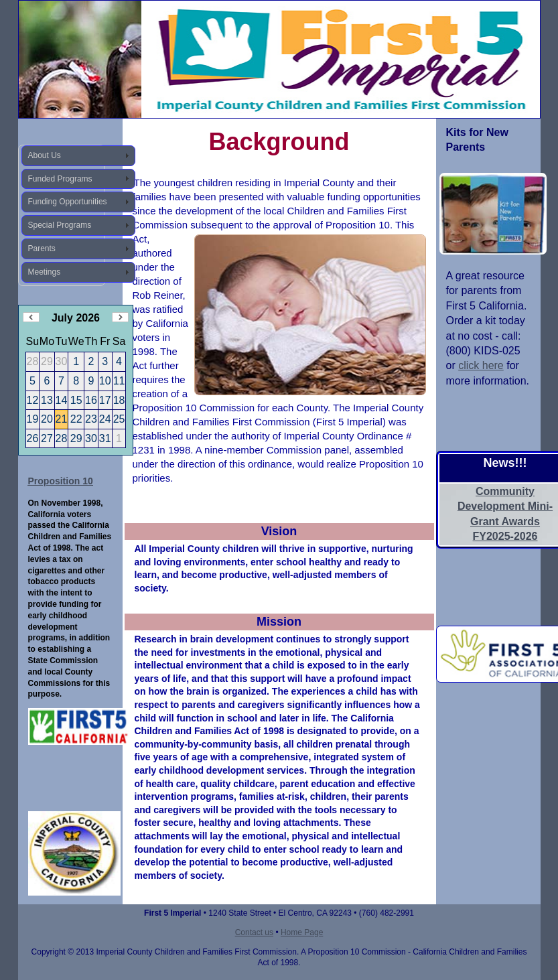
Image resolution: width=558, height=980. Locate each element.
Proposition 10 (61, 481)
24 (105, 419)
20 (47, 419)
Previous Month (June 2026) (31, 317)
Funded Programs (60, 179)
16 (91, 400)
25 (119, 419)
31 (105, 438)
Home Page (302, 932)
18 (119, 400)
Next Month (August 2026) (120, 317)
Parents (42, 249)
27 (47, 438)
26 (33, 438)
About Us (45, 155)
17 (105, 400)
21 (62, 419)
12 (33, 400)
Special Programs (60, 225)
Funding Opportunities (68, 202)
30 (91, 438)
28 (62, 438)
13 (47, 400)
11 (119, 381)
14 (62, 400)
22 (76, 419)
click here (481, 365)
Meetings (45, 272)
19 (33, 419)
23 (91, 419)
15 (76, 400)
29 (76, 438)
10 (105, 381)
